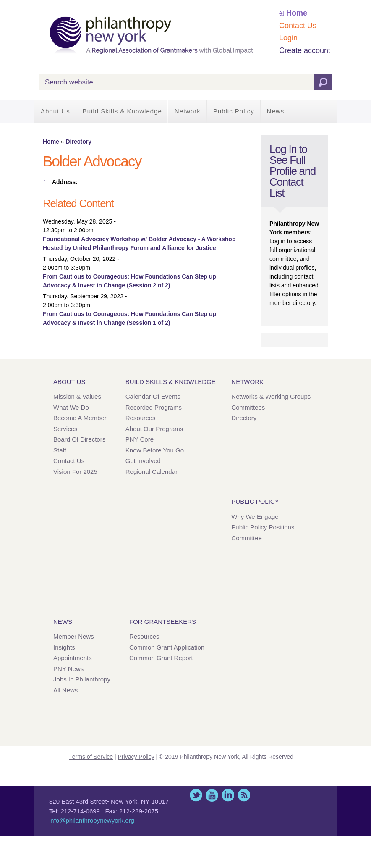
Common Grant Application (167, 647)
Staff (60, 450)
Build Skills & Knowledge (122, 111)
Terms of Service (91, 757)
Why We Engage (255, 517)
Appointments (73, 658)
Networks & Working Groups (271, 396)
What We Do (71, 407)
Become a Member (80, 418)
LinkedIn (228, 795)
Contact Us (298, 26)
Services (65, 429)
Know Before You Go (155, 450)
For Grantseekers (163, 622)
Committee (247, 538)
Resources (141, 418)
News (276, 111)
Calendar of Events (153, 396)
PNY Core (140, 439)
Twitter (196, 795)
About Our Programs (154, 429)
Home (297, 13)
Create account (305, 50)
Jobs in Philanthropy (82, 679)
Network (188, 111)
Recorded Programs (154, 407)
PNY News (68, 669)
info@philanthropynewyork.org (92, 820)
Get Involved (143, 461)
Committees (248, 407)
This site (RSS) (244, 795)
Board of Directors (79, 439)
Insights (64, 647)
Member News (74, 636)
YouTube (212, 795)
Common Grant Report (161, 658)
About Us (55, 111)
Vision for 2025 (75, 472)
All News (65, 690)
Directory (78, 142)
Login (288, 38)
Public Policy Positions (263, 527)
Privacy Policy (136, 757)
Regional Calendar (152, 472)
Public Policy (234, 111)
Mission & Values (77, 396)
